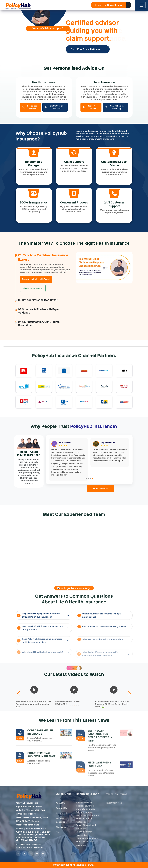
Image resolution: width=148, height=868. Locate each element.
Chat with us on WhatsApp (54, 107)
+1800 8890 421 (35, 850)
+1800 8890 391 (34, 847)
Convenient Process (74, 203)
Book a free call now (30, 107)
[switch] (74, 668)
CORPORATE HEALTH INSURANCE (40, 734)
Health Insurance (44, 82)
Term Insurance (104, 82)
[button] (72, 60)
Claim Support (74, 162)
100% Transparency (34, 203)
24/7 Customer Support (114, 204)
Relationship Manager (34, 164)
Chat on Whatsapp (33, 288)
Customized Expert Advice (114, 164)
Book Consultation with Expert (36, 279)
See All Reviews (101, 489)
